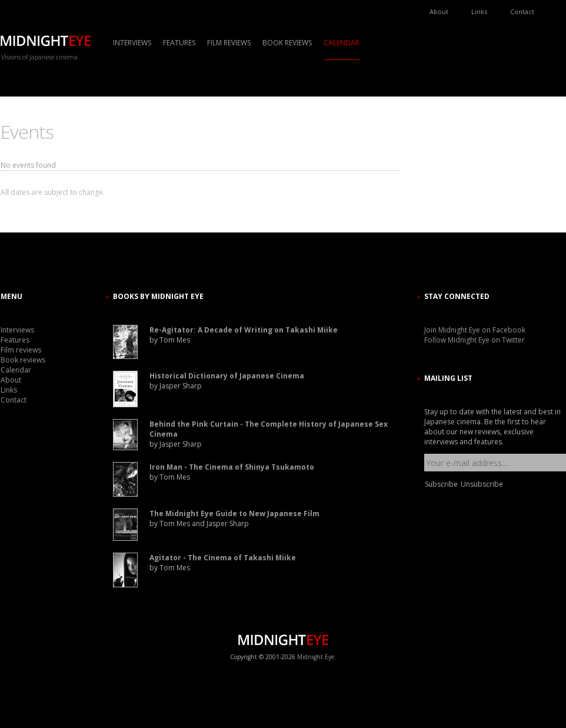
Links (479, 11)
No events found (28, 165)
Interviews (132, 43)
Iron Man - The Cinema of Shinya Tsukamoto (232, 467)
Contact (522, 11)
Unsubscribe (482, 484)
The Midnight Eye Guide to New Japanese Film (234, 513)
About (439, 11)
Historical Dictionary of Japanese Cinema (227, 376)
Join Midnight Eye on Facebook (475, 330)
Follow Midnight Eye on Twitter (475, 340)
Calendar (342, 43)
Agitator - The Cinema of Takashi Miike (223, 558)
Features (179, 43)
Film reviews (229, 43)
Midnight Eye (316, 657)
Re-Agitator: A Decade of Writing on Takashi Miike (244, 330)
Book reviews (287, 43)
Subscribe (441, 484)
